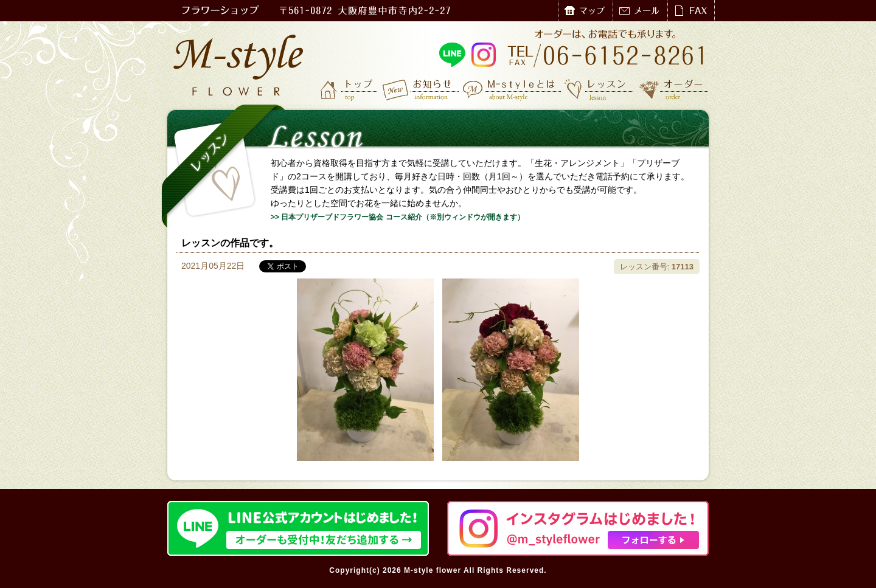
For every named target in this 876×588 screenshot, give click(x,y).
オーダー (674, 89)
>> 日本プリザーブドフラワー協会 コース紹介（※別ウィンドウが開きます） (398, 217)
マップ (585, 11)
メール (640, 11)
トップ (350, 89)
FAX (691, 11)
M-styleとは (513, 89)
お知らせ (421, 89)
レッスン (599, 89)
